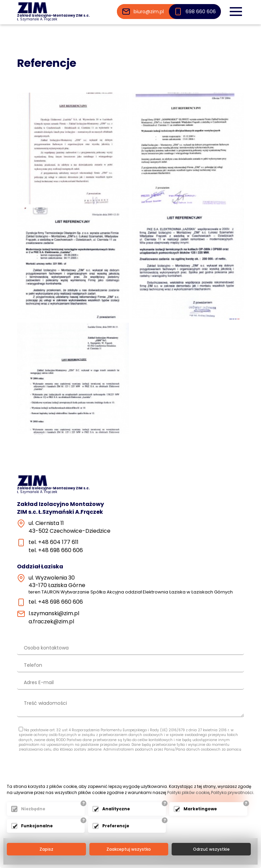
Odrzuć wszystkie (211, 849)
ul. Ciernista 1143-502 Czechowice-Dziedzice (69, 527)
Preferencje (116, 826)
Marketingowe (200, 809)
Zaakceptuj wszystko (129, 849)
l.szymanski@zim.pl (54, 614)
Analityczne (116, 809)
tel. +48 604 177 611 (54, 542)
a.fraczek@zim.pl (51, 622)
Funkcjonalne (37, 826)
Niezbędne (33, 809)
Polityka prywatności (232, 792)
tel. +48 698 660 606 (56, 550)
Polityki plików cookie (188, 792)
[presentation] (192, 771)
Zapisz (46, 849)
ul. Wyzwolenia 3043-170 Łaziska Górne (131, 585)
